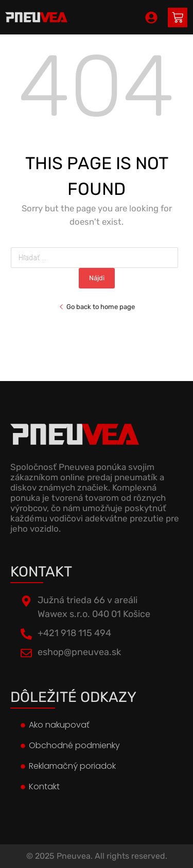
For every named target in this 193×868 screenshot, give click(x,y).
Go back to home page (97, 307)
